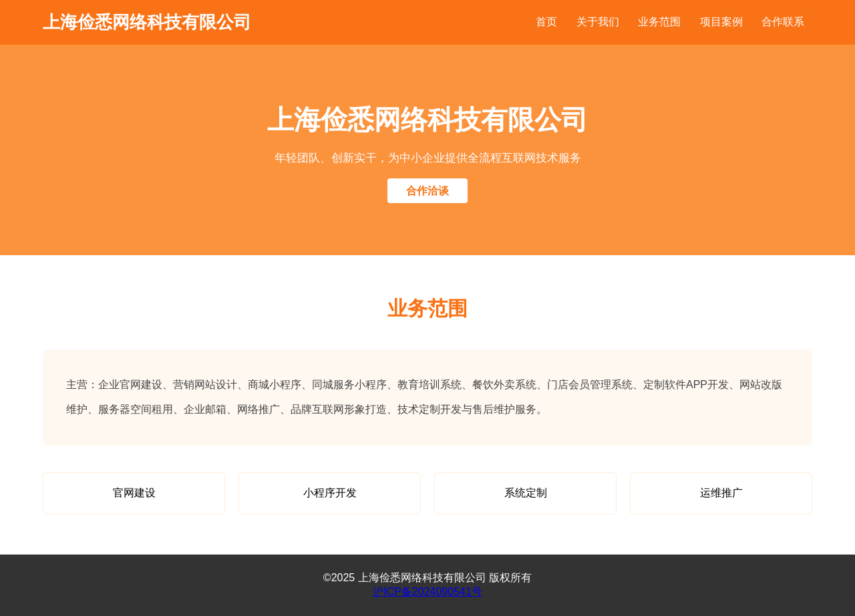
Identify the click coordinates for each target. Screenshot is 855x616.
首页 (546, 22)
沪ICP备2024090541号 (427, 592)
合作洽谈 (427, 191)
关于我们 (598, 22)
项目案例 (721, 22)
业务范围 (659, 22)
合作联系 (783, 22)
